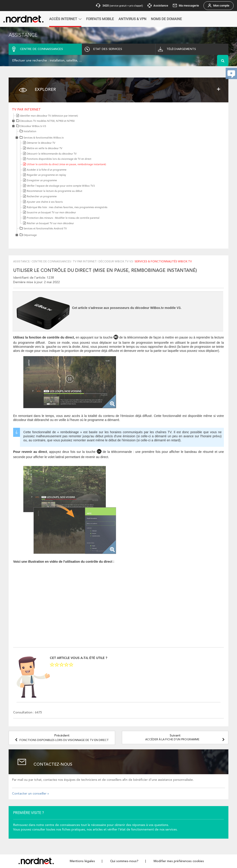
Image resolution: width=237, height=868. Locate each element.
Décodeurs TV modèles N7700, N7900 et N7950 (47, 121)
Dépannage (30, 235)
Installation (30, 132)
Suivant (186, 738)
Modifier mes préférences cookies (179, 861)
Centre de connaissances (51, 262)
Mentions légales (82, 861)
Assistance (21, 262)
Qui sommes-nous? (124, 861)
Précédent (62, 738)
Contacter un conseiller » (30, 794)
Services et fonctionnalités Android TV (45, 229)
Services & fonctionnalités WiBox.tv (44, 138)
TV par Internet (26, 110)
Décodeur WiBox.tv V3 (33, 126)
